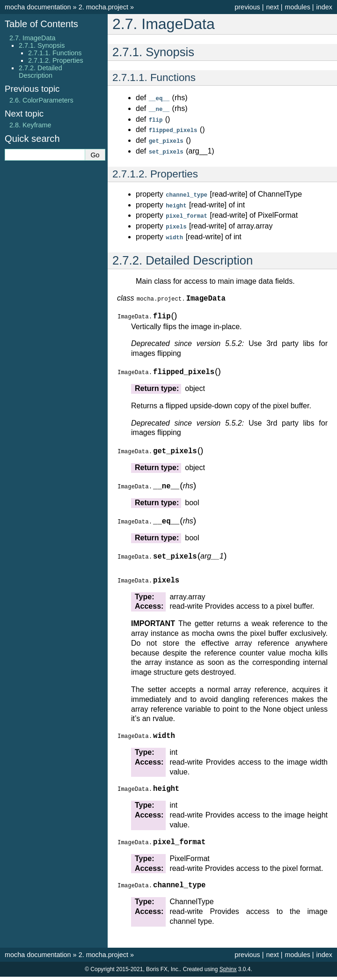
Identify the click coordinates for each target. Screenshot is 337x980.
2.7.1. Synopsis (42, 45)
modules (297, 7)
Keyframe (30, 125)
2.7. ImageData (32, 38)
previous (247, 7)
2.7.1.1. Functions (55, 53)
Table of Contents (41, 24)
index (324, 7)
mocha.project (103, 7)
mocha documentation (38, 7)
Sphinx (228, 973)
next (272, 7)
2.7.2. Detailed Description (40, 72)
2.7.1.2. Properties (56, 60)
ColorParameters (41, 100)
